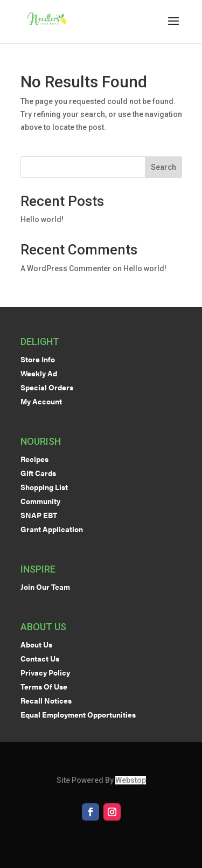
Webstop (131, 780)
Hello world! (42, 219)
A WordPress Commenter (66, 268)
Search (163, 167)
